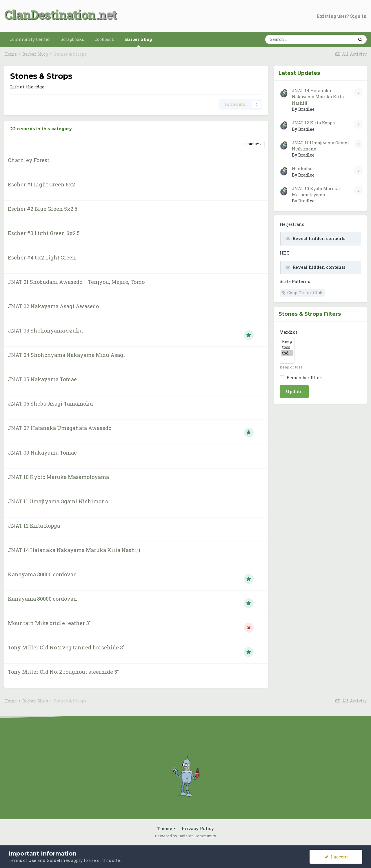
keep (287, 342)
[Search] (296, 39)
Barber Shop (139, 42)
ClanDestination (50, 14)
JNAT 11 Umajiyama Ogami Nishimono (58, 501)
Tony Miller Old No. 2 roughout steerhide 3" (63, 672)
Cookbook (104, 39)
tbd (287, 353)
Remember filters (304, 378)
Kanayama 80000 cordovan (42, 599)
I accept (336, 857)
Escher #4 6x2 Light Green (42, 257)
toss (287, 347)
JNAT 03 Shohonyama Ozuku (45, 331)
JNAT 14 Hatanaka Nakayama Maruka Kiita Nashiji (74, 550)
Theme (167, 828)
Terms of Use (22, 860)
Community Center (30, 39)
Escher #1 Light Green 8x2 (41, 184)
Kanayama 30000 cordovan (42, 574)
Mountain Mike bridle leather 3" (49, 623)
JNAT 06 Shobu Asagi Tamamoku (50, 404)
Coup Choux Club (305, 293)
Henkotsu (302, 169)
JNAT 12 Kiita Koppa (34, 526)
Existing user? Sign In (342, 16)
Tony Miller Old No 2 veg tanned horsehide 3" (66, 647)
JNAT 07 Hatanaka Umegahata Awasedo (60, 428)
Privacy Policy (198, 828)
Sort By (254, 144)
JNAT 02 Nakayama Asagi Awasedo (53, 306)
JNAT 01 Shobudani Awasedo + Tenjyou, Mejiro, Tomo (76, 282)
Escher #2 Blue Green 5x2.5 (43, 209)
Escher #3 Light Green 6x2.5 (44, 233)
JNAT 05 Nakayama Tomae (42, 379)
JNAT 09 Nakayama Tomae (42, 453)
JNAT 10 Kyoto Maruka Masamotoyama (58, 477)
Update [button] (294, 391)
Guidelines (58, 860)
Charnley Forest (29, 160)
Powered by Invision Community (185, 836)
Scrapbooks (72, 39)
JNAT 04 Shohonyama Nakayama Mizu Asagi (67, 355)
